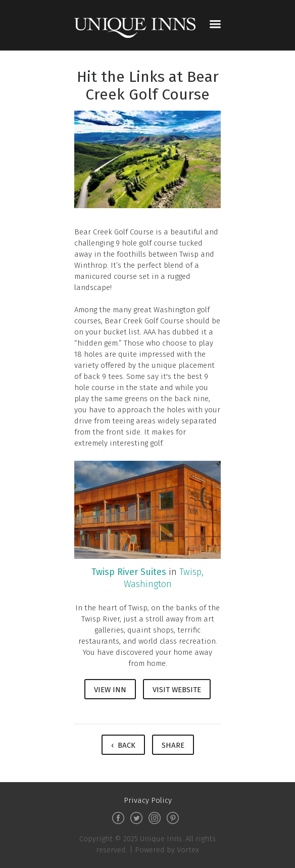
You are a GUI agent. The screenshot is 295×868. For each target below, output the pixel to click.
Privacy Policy (148, 800)
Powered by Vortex (167, 850)
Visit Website (177, 690)
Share (173, 745)
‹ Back (123, 745)
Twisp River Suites (129, 572)
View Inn (110, 690)
